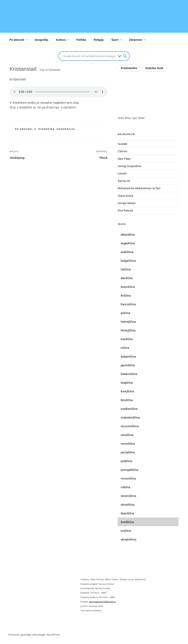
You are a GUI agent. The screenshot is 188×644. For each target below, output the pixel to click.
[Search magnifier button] (125, 56)
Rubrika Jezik (154, 68)
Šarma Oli (124, 181)
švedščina (47, 129)
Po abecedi (19, 40)
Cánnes (122, 151)
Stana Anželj (125, 196)
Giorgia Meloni (127, 203)
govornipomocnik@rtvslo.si (102, 602)
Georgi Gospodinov (130, 166)
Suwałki (122, 144)
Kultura (63, 40)
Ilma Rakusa (125, 210)
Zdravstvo (138, 40)
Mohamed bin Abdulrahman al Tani (139, 188)
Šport (117, 40)
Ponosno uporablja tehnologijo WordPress (34, 635)
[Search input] (90, 56)
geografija (66, 129)
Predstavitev (129, 68)
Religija (99, 40)
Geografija (42, 40)
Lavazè (122, 173)
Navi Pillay (124, 159)
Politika (81, 40)
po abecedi (24, 129)
